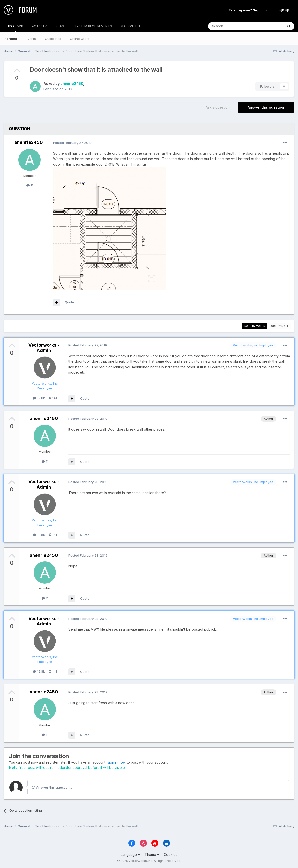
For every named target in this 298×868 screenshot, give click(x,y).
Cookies (171, 855)
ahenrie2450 (72, 84)
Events (31, 39)
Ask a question (218, 107)
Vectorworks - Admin (44, 348)
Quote (69, 302)
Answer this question (266, 107)
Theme (152, 855)
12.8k (39, 398)
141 (53, 398)
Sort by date (279, 326)
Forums (11, 39)
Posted (72, 143)
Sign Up (283, 10)
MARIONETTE (131, 26)
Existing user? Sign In (248, 10)
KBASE (61, 26)
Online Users (80, 39)
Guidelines (53, 39)
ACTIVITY (39, 26)
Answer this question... (52, 787)
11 (30, 185)
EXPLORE (16, 28)
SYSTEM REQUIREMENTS (93, 26)
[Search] (233, 26)
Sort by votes (255, 326)
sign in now (116, 762)
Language (130, 855)
